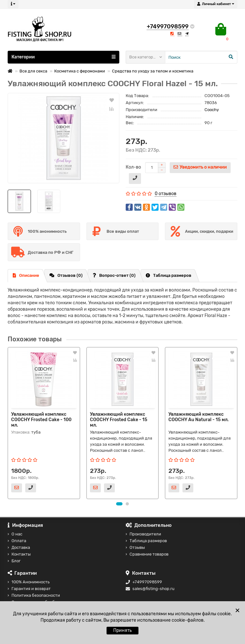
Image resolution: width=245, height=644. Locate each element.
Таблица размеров (169, 275)
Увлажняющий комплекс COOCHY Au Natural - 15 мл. (199, 417)
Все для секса (33, 71)
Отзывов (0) (66, 275)
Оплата (17, 541)
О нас (15, 534)
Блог (14, 561)
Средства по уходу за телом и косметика (153, 71)
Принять (122, 630)
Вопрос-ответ (114, 275)
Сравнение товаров (147, 554)
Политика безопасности (34, 595)
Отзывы (135, 547)
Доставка (19, 547)
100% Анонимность (29, 582)
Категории (63, 57)
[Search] (201, 57)
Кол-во (133, 167)
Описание (26, 275)
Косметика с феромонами (80, 71)
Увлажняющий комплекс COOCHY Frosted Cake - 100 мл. (41, 420)
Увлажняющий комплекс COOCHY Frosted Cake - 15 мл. (119, 420)
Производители (143, 534)
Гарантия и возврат (29, 589)
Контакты (19, 554)
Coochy (212, 110)
